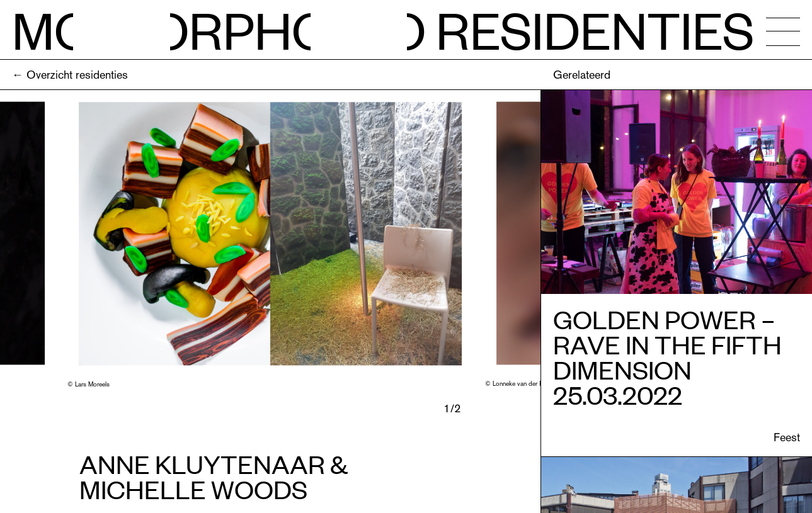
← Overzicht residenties (70, 75)
